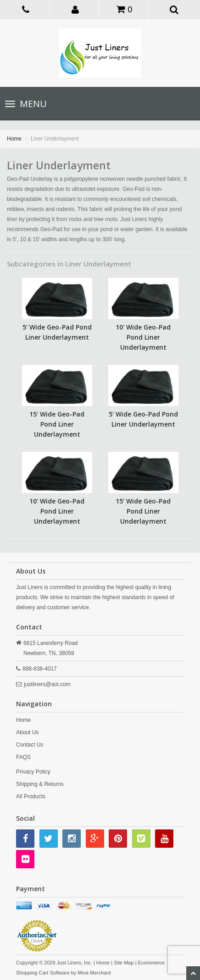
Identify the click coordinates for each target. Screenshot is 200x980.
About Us (27, 732)
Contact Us (30, 745)
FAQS (23, 757)
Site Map (124, 963)
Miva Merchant (94, 973)
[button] (75, 9)
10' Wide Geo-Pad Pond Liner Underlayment (143, 337)
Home (14, 139)
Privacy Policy (33, 772)
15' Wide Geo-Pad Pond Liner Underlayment (57, 424)
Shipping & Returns (40, 784)
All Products (31, 796)
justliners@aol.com (47, 684)
